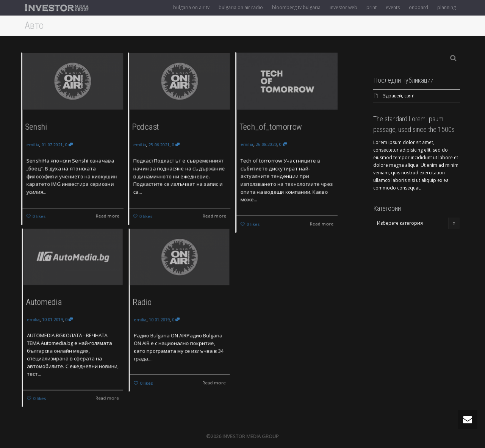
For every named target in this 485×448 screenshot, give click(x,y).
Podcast (145, 127)
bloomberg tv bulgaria (296, 7)
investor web (343, 7)
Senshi (36, 127)
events (393, 7)
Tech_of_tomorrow (270, 126)
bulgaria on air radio (241, 7)
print (372, 7)
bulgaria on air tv (191, 7)
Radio (146, 303)
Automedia (47, 304)
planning (447, 7)
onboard (419, 7)
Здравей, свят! (399, 96)
